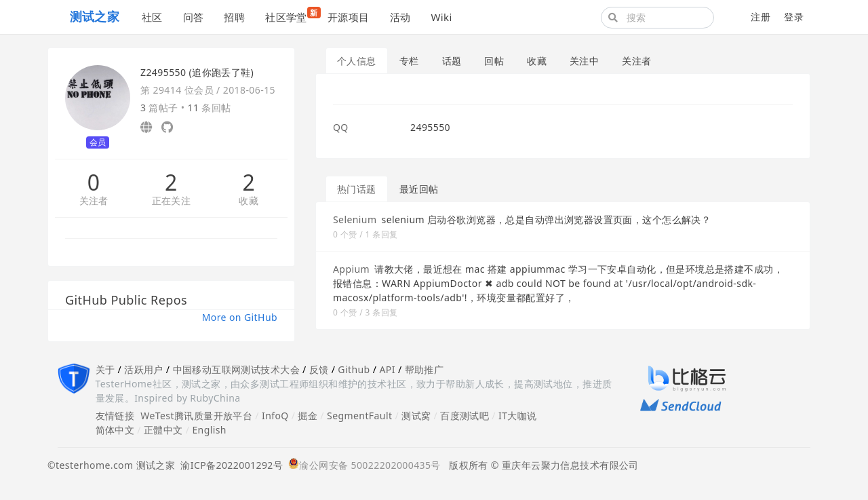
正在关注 (172, 201)
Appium (351, 269)
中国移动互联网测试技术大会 (236, 369)
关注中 (584, 61)
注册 (761, 17)
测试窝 (416, 416)
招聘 (234, 17)
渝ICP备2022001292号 (229, 465)
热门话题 (357, 189)
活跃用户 (144, 369)
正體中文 (163, 430)
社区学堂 (291, 15)
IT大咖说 (518, 416)
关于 (105, 369)
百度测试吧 (465, 416)
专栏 (409, 61)
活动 (400, 17)
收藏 (249, 201)
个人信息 (357, 61)
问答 (194, 17)
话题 (452, 61)
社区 (152, 17)
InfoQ (275, 416)
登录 (794, 17)
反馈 (319, 369)
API (387, 369)
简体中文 (115, 430)
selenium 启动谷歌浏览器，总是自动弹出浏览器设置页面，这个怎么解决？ (547, 219)
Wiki (441, 17)
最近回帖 (419, 189)
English (209, 430)
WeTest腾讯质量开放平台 (196, 416)
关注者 (94, 201)
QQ (341, 127)
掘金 (308, 416)
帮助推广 (425, 369)
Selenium (355, 219)
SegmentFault (359, 416)
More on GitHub (240, 317)
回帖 (494, 61)
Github (354, 369)
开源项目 (349, 17)
